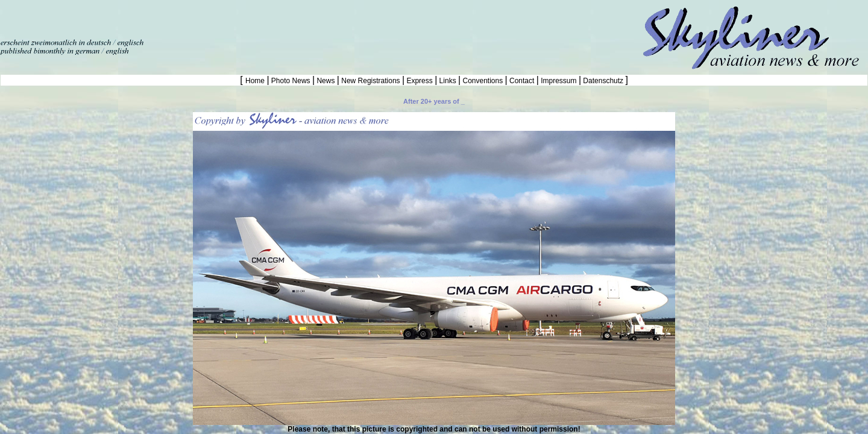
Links (448, 81)
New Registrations (371, 81)
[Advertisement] (141, 18)
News (326, 81)
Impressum (559, 81)
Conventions (483, 81)
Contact (522, 81)
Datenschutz (603, 81)
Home (256, 81)
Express (420, 81)
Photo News (291, 81)
